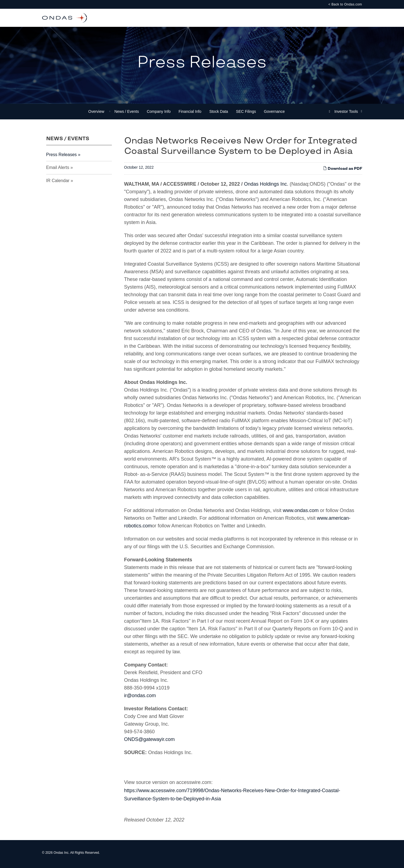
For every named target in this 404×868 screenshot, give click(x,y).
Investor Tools (346, 114)
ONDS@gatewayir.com (149, 742)
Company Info (159, 114)
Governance (274, 114)
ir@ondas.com (140, 698)
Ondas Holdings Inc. (267, 187)
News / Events (127, 114)
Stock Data (219, 114)
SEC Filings (246, 114)
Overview (96, 114)
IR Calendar (58, 183)
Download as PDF (343, 171)
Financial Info (190, 114)
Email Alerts (58, 170)
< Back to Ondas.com (345, 4)
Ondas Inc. (62, 855)
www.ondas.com (301, 513)
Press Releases (62, 157)
